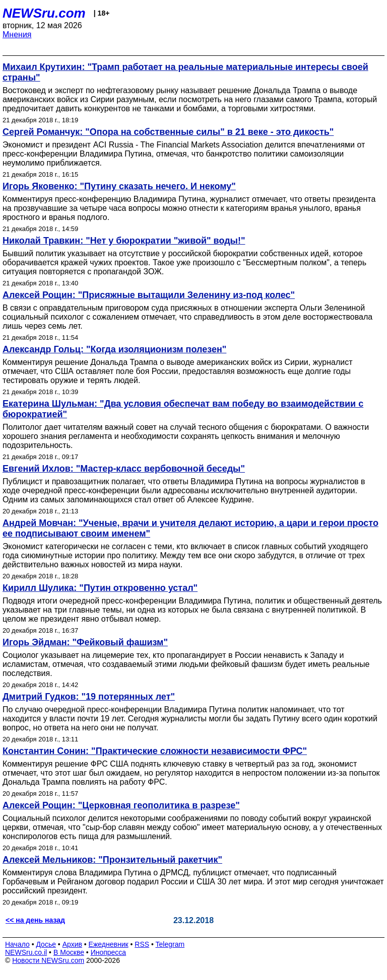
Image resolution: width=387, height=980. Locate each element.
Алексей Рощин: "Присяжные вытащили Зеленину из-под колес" (149, 295)
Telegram (170, 944)
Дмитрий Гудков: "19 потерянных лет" (89, 697)
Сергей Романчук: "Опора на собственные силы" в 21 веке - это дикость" (168, 132)
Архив (72, 944)
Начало (17, 944)
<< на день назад (35, 920)
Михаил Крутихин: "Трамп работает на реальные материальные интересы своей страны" (185, 72)
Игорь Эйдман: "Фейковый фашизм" (85, 642)
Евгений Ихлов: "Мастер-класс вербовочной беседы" (124, 469)
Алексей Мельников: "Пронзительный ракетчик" (112, 860)
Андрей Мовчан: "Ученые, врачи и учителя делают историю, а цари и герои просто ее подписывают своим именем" (190, 528)
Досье (46, 944)
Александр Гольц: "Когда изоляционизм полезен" (114, 349)
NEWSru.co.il (26, 952)
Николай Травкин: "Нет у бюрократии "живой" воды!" (124, 241)
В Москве (69, 952)
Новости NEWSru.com (48, 960)
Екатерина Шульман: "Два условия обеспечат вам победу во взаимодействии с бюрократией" (183, 409)
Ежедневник (109, 944)
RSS (142, 944)
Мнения (17, 34)
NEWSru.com (44, 13)
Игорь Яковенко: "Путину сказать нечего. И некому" (119, 186)
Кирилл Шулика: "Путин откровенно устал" (100, 588)
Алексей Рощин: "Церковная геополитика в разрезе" (121, 805)
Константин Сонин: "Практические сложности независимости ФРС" (155, 751)
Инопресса (109, 952)
